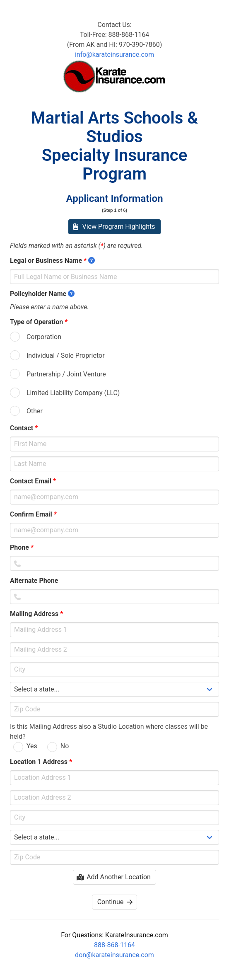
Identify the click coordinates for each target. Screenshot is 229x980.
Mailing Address (36, 614)
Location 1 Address (41, 762)
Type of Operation (39, 322)
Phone (22, 547)
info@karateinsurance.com (114, 55)
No (65, 746)
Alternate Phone (36, 581)
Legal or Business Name (52, 261)
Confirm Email (33, 514)
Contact (24, 428)
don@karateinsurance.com (114, 955)
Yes (32, 746)
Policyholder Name (42, 294)
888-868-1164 (114, 945)
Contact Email (33, 481)
